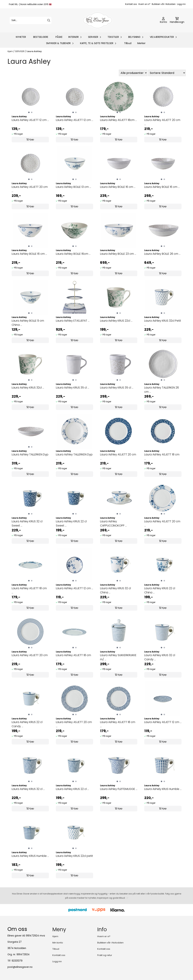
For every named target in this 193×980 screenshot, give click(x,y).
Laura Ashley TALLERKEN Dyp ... (30, 457)
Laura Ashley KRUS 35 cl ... (72, 388)
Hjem (10, 51)
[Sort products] (167, 73)
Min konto (58, 943)
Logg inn (181, 4)
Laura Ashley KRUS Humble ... (30, 856)
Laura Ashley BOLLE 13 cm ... (73, 187)
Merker (141, 43)
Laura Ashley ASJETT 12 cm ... (30, 120)
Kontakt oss (131, 4)
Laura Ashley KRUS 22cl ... (116, 321)
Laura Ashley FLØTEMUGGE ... (119, 789)
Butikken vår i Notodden (164, 4)
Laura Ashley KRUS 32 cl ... (28, 789)
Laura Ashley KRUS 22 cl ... (72, 789)
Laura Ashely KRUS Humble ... (163, 789)
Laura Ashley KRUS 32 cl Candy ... (160, 657)
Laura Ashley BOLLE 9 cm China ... (28, 323)
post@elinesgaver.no (20, 967)
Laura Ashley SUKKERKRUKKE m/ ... (118, 657)
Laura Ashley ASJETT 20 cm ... (162, 122)
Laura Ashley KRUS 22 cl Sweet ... (71, 523)
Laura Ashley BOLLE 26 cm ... (162, 254)
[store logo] (98, 20)
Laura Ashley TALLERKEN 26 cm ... (162, 390)
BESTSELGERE (41, 37)
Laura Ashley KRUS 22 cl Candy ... (27, 724)
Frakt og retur (105, 955)
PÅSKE (59, 37)
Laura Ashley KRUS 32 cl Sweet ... (27, 523)
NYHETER (21, 37)
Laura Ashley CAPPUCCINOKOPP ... (113, 523)
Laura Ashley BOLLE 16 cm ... (118, 187)
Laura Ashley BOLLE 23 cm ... (118, 254)
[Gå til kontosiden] (164, 20)
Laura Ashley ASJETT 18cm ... (118, 120)
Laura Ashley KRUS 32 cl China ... (115, 590)
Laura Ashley (34, 51)
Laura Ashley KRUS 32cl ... (28, 388)
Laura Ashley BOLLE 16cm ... (73, 254)
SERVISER (20, 51)
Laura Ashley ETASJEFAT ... (73, 321)
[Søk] (31, 20)
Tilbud (128, 43)
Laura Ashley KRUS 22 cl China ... (160, 590)
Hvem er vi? (144, 4)
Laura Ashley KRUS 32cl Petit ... (163, 323)
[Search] (49, 20)
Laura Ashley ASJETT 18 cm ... (162, 457)
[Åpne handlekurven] (177, 20)
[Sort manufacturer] (133, 73)
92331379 (17, 961)
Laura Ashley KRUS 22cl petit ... (74, 858)
